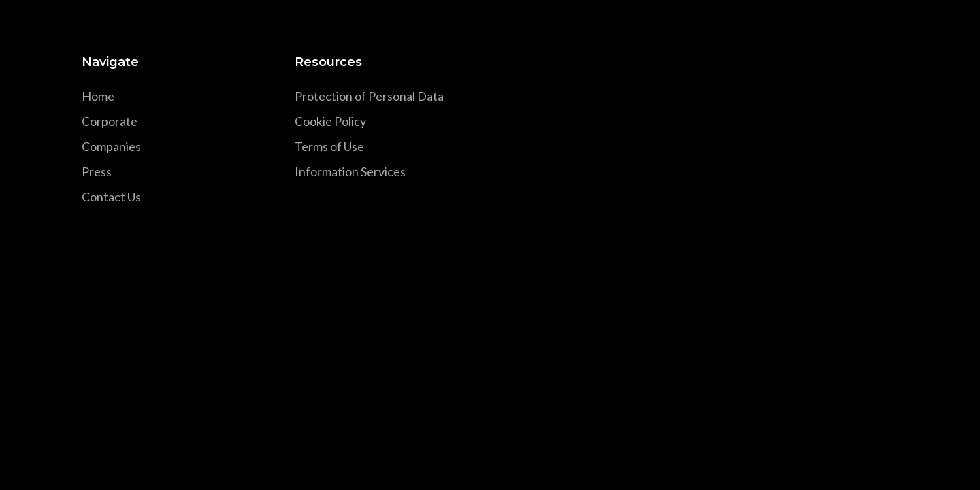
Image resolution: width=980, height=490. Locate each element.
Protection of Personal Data (369, 96)
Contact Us (111, 197)
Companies (111, 146)
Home (98, 96)
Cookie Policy (330, 121)
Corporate (110, 121)
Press (97, 171)
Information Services (350, 171)
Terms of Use (329, 146)
